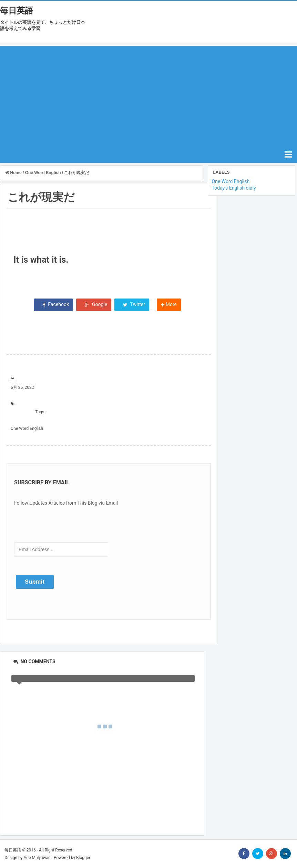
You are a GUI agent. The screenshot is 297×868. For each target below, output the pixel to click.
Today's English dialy (234, 188)
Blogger (83, 858)
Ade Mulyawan (37, 858)
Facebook (53, 304)
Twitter (132, 304)
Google (94, 304)
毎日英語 (17, 11)
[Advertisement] (148, 94)
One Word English (27, 428)
